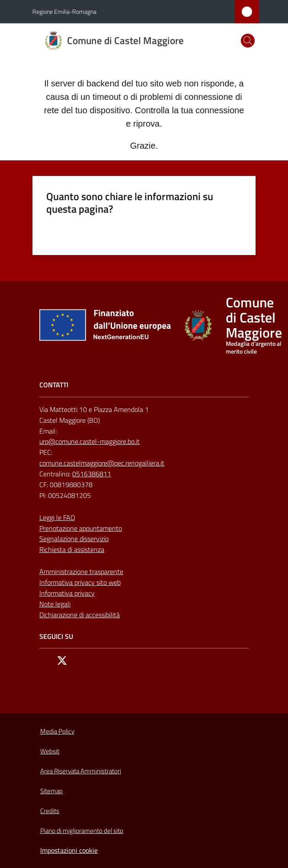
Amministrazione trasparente (81, 571)
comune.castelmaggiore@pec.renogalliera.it (102, 463)
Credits (50, 811)
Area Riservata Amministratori (81, 771)
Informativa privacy (67, 593)
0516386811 (92, 474)
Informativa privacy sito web (80, 582)
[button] (248, 41)
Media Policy (57, 731)
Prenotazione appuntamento (81, 528)
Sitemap (51, 791)
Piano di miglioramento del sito (82, 831)
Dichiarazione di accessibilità (80, 615)
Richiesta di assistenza (72, 549)
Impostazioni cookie (69, 850)
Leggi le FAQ (57, 517)
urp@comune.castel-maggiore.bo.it (90, 441)
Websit (50, 751)
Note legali (55, 604)
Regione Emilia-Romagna (64, 11)
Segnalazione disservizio (74, 539)
